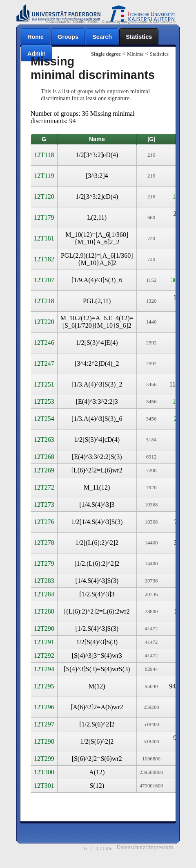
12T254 (44, 419)
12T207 (44, 280)
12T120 (44, 197)
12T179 (44, 217)
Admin (37, 54)
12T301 (44, 786)
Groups (68, 37)
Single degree (106, 54)
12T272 (44, 487)
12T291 (44, 642)
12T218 (44, 301)
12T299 (44, 759)
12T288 (44, 611)
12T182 (44, 259)
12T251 (44, 384)
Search (102, 37)
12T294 (44, 669)
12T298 (44, 741)
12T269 (44, 470)
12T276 (44, 522)
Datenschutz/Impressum (145, 847)
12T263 (44, 440)
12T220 (44, 322)
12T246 (44, 343)
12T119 (44, 176)
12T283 (44, 581)
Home (36, 37)
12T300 (44, 772)
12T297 (44, 724)
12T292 (44, 655)
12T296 (44, 707)
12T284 (44, 594)
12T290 (44, 629)
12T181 (44, 238)
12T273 (44, 505)
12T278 (44, 543)
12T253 (44, 401)
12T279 (44, 563)
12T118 (44, 155)
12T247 (44, 363)
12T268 (44, 457)
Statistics (139, 37)
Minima (135, 54)
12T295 (44, 686)
